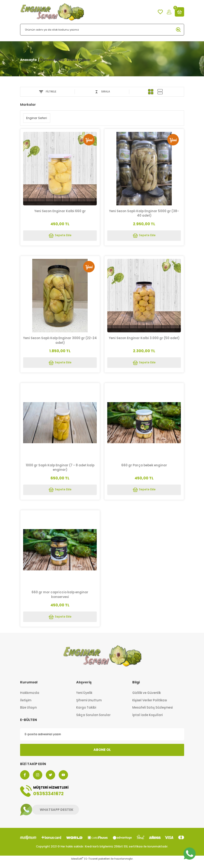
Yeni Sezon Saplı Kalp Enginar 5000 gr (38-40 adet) (144, 213)
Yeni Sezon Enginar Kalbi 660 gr (60, 210)
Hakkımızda (30, 699)
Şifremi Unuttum (89, 706)
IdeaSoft (77, 865)
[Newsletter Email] (102, 740)
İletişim (26, 706)
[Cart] (179, 12)
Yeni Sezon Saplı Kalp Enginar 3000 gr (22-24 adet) (60, 341)
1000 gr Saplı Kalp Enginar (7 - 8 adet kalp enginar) (60, 470)
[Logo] (52, 12)
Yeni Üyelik (84, 699)
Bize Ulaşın (28, 714)
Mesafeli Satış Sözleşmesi (152, 714)
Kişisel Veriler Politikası (150, 706)
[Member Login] (169, 12)
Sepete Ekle (60, 235)
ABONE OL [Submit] (102, 756)
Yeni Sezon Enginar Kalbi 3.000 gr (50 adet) (144, 339)
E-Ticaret (92, 865)
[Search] (102, 30)
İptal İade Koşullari (147, 721)
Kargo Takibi (86, 714)
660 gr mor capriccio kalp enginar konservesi (60, 598)
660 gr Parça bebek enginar (144, 468)
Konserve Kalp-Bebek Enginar (66, 60)
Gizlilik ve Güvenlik (147, 699)
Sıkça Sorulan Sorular (93, 721)
